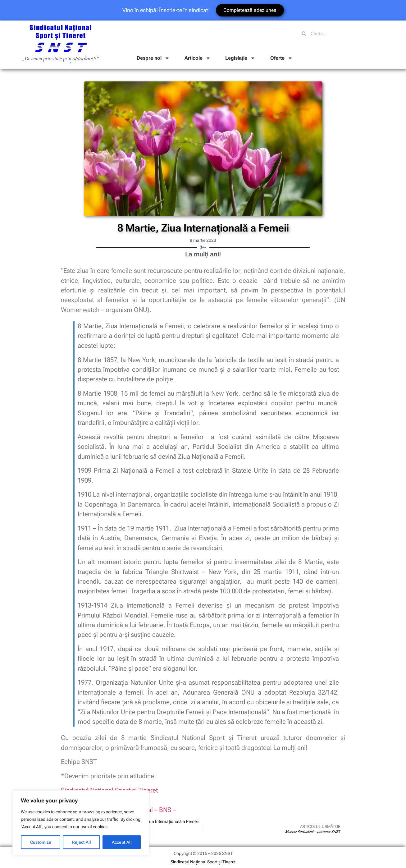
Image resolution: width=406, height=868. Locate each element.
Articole (198, 58)
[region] (81, 823)
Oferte (281, 58)
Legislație (240, 58)
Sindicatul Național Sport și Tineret (203, 862)
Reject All (82, 842)
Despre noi (153, 58)
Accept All (122, 842)
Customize (41, 842)
